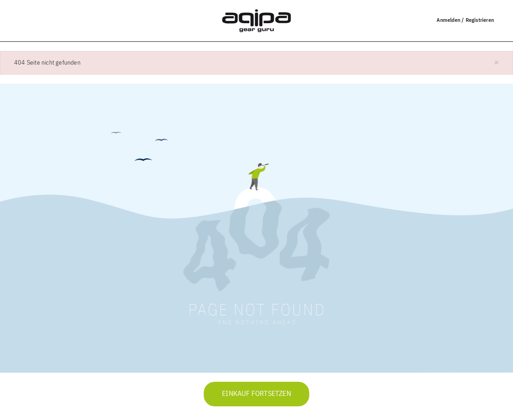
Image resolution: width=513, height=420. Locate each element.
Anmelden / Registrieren (465, 20)
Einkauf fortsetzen (256, 394)
